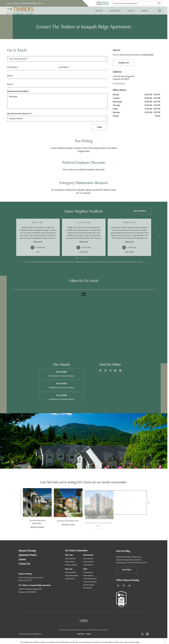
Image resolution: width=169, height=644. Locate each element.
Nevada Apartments (88, 565)
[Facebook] (100, 375)
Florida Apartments (88, 573)
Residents (145, 11)
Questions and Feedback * (18, 91)
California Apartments (70, 559)
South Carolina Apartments (90, 582)
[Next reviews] (159, 236)
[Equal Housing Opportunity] (147, 634)
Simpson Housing (27, 551)
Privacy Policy (81, 634)
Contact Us (24, 564)
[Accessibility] (143, 634)
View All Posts (127, 570)
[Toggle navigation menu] (160, 11)
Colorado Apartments (88, 562)
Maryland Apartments (70, 573)
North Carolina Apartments (90, 579)
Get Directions (119, 83)
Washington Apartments (71, 565)
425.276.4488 (148, 55)
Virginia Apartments (70, 579)
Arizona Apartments (88, 559)
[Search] (159, 3)
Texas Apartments (87, 588)
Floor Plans (99, 11)
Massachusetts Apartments (72, 576)
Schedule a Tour (115, 11)
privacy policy (135, 642)
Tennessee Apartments (89, 585)
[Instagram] (124, 586)
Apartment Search (27, 555)
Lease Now (131, 11)
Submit (99, 127)
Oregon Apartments (70, 562)
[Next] (149, 502)
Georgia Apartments (88, 576)
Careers (22, 559)
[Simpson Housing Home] (103, 3)
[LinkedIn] (130, 586)
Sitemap (88, 634)
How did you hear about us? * (20, 114)
